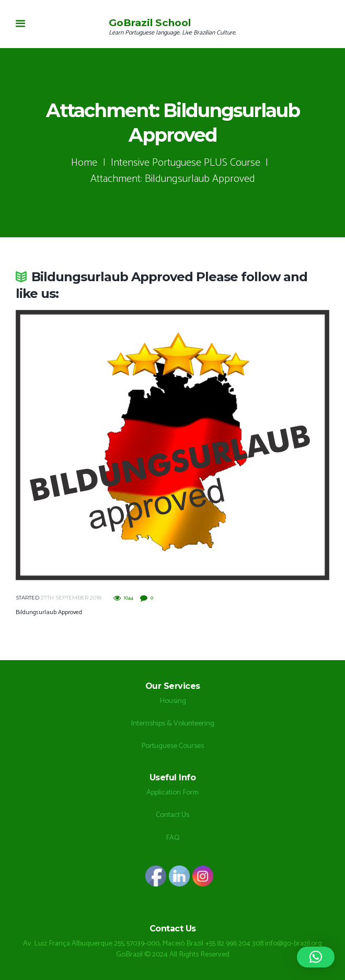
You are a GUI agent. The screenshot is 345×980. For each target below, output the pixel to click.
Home (84, 163)
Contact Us (172, 815)
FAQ (173, 838)
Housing (173, 701)
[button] (316, 957)
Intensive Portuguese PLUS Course (186, 163)
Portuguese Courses (172, 746)
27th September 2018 (71, 598)
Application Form (172, 792)
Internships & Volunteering (172, 723)
